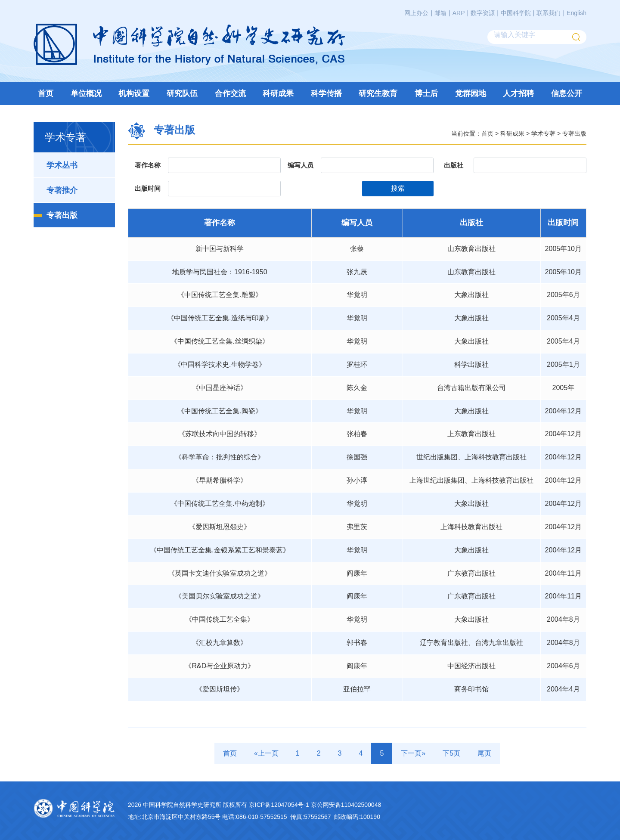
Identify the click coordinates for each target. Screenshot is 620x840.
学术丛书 (62, 165)
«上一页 (266, 753)
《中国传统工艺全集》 (220, 619)
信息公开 (567, 93)
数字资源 (483, 13)
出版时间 (148, 188)
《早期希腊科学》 (220, 480)
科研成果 (278, 93)
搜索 (398, 188)
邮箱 (440, 13)
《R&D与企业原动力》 (220, 666)
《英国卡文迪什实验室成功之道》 (220, 573)
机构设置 (134, 93)
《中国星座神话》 (220, 388)
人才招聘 (518, 93)
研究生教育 (378, 93)
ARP (459, 13)
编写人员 (301, 165)
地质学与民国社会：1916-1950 (220, 272)
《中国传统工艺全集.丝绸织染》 (220, 341)
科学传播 (326, 93)
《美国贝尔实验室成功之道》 (220, 596)
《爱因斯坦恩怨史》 (220, 527)
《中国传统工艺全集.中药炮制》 (220, 504)
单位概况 (86, 93)
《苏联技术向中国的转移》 (220, 434)
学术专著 (543, 133)
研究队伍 (182, 93)
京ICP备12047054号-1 (279, 805)
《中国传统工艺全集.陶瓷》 (220, 411)
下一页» (413, 753)
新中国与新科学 (220, 249)
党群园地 (471, 93)
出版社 (454, 165)
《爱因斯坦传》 (220, 689)
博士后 (426, 93)
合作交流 (230, 93)
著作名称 (148, 165)
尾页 (484, 753)
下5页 (451, 753)
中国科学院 (516, 13)
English (577, 13)
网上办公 (416, 13)
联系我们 (549, 13)
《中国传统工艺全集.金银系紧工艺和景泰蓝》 (220, 550)
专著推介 (62, 190)
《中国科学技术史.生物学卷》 (220, 364)
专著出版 (62, 215)
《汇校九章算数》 (220, 643)
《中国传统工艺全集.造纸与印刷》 (220, 318)
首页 (46, 93)
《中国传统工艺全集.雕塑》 (220, 295)
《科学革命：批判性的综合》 (220, 457)
